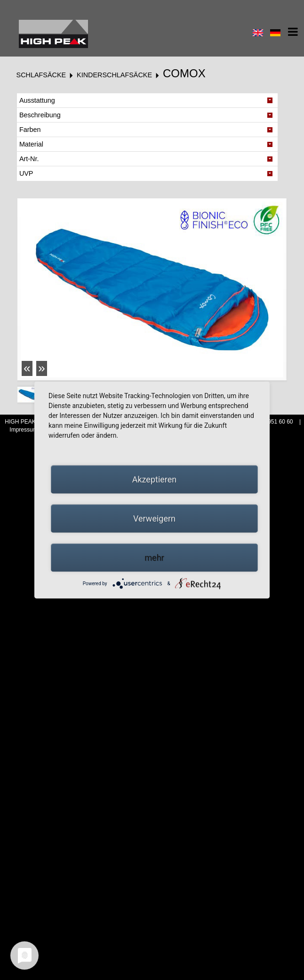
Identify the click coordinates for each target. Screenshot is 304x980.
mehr (154, 558)
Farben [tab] (30, 130)
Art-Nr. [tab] (29, 159)
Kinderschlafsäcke (114, 75)
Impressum (24, 430)
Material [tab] (31, 144)
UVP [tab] (26, 173)
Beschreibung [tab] (40, 115)
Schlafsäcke (41, 75)
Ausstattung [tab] (37, 100)
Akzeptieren (155, 479)
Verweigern (154, 519)
